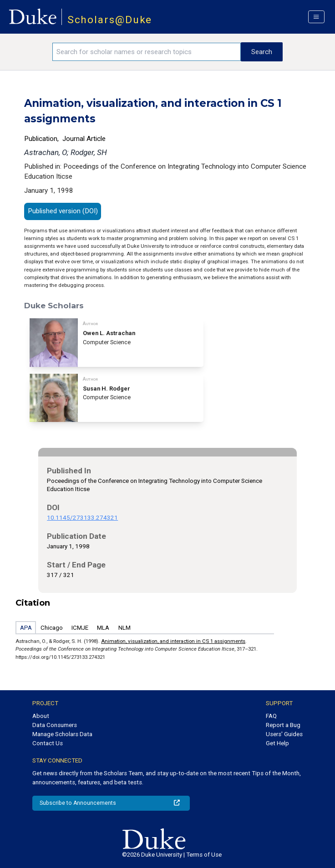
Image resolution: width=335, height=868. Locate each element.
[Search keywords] (147, 52)
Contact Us (48, 743)
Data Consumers (55, 725)
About (41, 716)
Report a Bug (283, 725)
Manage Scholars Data (62, 734)
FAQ (271, 716)
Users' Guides (284, 734)
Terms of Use (204, 855)
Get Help (277, 743)
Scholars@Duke (110, 20)
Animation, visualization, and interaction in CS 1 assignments (173, 641)
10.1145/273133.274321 (82, 518)
